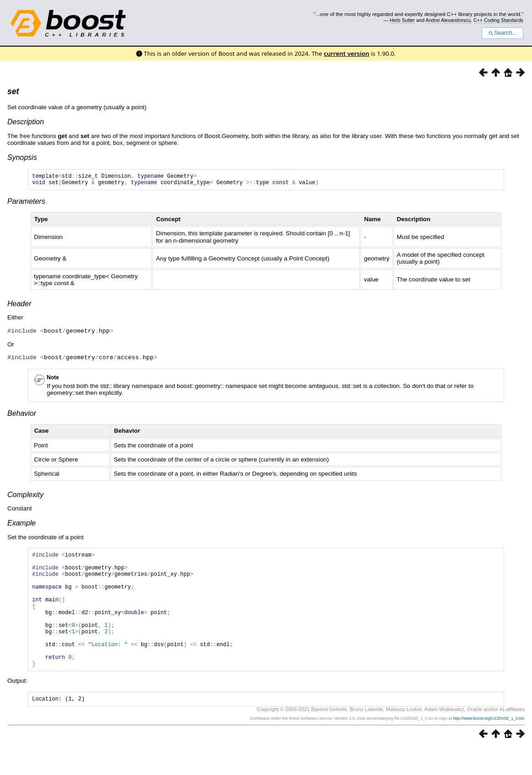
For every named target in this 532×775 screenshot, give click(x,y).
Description (26, 122)
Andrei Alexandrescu (448, 20)
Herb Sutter (402, 20)
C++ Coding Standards (498, 20)
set (13, 91)
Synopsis (22, 157)
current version (346, 53)
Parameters (26, 204)
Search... (503, 33)
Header (19, 306)
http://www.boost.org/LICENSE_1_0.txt (488, 746)
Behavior (22, 415)
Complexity (25, 496)
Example (21, 525)
